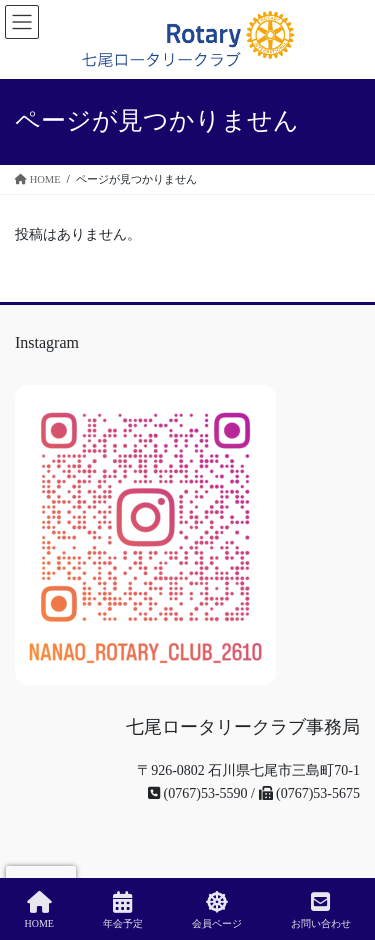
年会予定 (123, 910)
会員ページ (217, 910)
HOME (38, 910)
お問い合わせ (321, 910)
